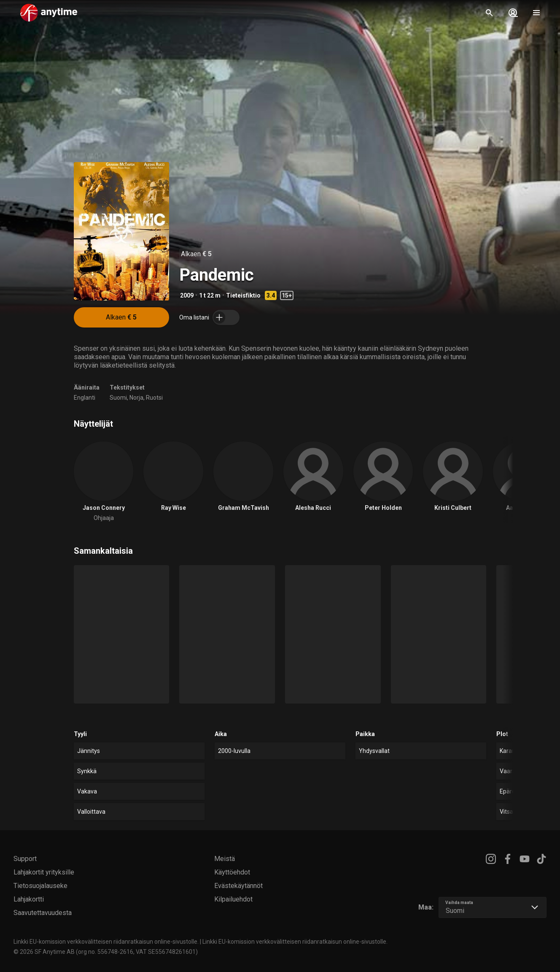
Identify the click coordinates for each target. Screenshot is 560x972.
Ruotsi (154, 398)
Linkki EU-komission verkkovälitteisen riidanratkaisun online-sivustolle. (106, 942)
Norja (136, 398)
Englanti (85, 398)
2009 (187, 295)
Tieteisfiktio (243, 295)
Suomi (118, 398)
